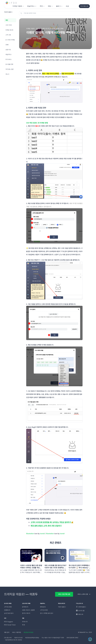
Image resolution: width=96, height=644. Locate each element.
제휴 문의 (7, 632)
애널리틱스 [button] (31, 6)
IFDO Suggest (9, 622)
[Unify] (11, 3)
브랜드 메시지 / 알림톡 (28, 610)
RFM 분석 (43, 607)
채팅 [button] (49, 6)
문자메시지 (25, 607)
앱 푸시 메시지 (26, 613)
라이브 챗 (25, 622)
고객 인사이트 (44, 610)
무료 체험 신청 (84, 6)
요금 (67, 6)
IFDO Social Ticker (10, 625)
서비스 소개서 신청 (83, 594)
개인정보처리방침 (28, 632)
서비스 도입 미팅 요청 (64, 594)
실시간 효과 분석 (9, 613)
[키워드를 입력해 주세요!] (55, 13)
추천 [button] (41, 6)
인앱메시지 (7, 610)
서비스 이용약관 (16, 632)
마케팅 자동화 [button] (17, 6)
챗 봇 (24, 625)
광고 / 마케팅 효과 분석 (47, 613)
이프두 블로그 (62, 607)
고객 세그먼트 (8, 607)
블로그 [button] (58, 6)
